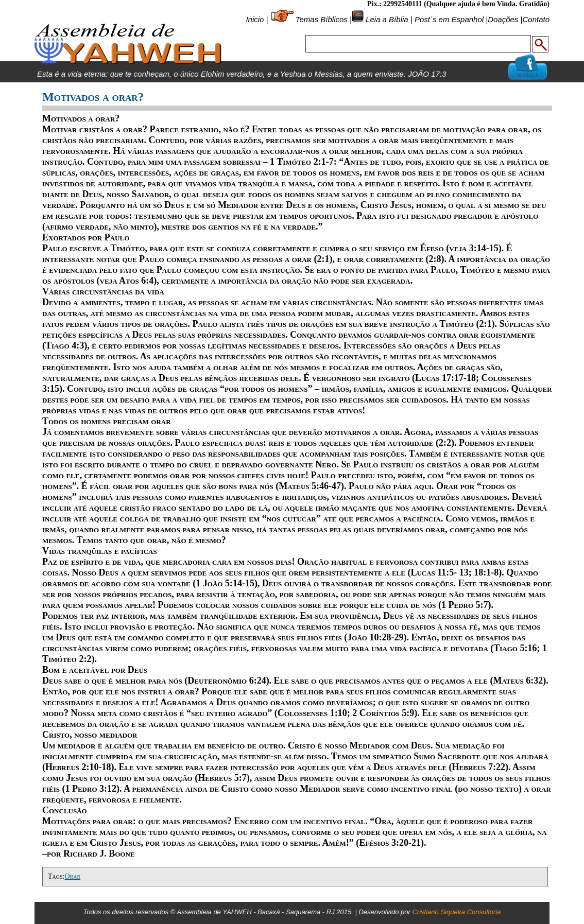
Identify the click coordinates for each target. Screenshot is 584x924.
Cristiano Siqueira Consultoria (456, 912)
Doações (503, 19)
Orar (72, 876)
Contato (536, 19)
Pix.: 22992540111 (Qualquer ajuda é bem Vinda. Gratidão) (458, 4)
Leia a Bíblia (386, 19)
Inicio (255, 19)
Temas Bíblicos (322, 19)
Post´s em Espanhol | (451, 19)
